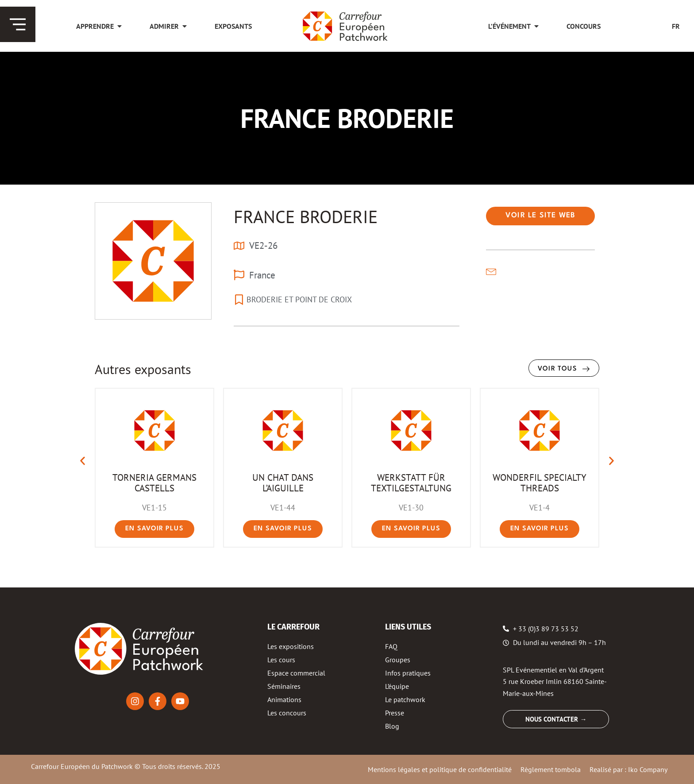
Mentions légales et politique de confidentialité (440, 769)
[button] (83, 461)
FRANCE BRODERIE (306, 216)
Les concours (287, 713)
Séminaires (284, 686)
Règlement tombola (551, 769)
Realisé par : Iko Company (628, 769)
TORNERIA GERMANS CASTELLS (154, 483)
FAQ (391, 646)
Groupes (398, 660)
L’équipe (397, 686)
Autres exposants (143, 369)
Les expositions (291, 646)
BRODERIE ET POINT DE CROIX (299, 299)
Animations (284, 699)
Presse (395, 713)
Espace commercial (296, 673)
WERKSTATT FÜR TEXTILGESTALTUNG (411, 483)
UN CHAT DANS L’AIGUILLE (283, 483)
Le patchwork (405, 699)
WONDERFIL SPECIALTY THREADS (540, 483)
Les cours (281, 660)
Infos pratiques (408, 673)
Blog (392, 726)
